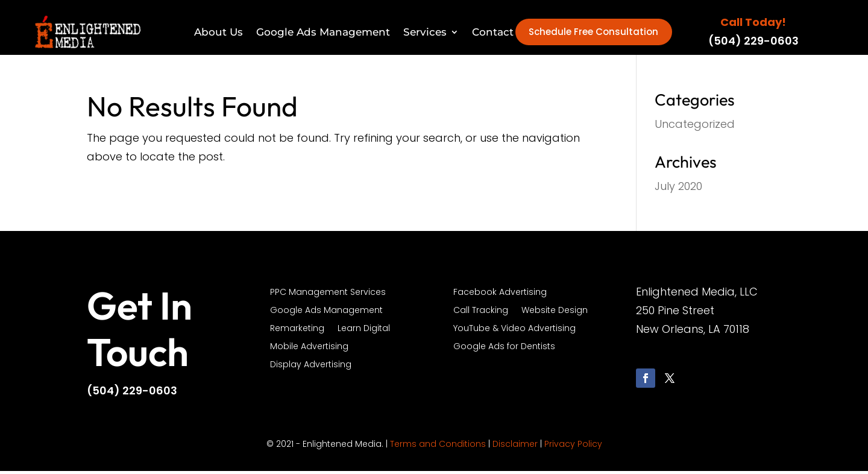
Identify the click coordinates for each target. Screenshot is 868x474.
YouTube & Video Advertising (514, 332)
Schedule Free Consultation (593, 33)
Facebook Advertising (500, 296)
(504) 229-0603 (753, 43)
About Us (219, 32)
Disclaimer (515, 447)
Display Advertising (311, 368)
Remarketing (297, 332)
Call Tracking (481, 314)
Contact (493, 32)
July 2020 (678, 189)
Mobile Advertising (309, 350)
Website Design (555, 314)
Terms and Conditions (438, 447)
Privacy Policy (573, 447)
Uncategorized (695, 127)
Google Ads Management (323, 32)
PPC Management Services (328, 296)
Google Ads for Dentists (504, 350)
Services (425, 32)
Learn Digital (364, 332)
